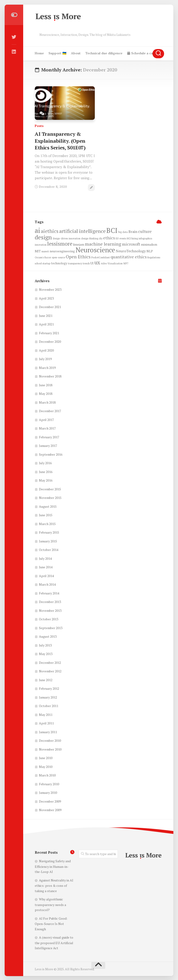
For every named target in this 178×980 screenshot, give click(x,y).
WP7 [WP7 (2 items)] (126, 263)
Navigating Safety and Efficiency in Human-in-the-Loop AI (53, 866)
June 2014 (46, 566)
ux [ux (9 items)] (97, 262)
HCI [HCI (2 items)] (129, 238)
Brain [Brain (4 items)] (133, 231)
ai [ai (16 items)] (37, 230)
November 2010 (50, 749)
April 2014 (46, 575)
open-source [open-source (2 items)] (58, 257)
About (76, 53)
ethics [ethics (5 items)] (109, 237)
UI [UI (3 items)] (92, 263)
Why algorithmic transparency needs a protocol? (50, 904)
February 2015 (49, 532)
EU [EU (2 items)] (117, 238)
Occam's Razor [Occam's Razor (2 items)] (43, 257)
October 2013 (49, 618)
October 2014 (49, 549)
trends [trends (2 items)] (86, 263)
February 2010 (49, 783)
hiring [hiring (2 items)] (135, 238)
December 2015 (50, 488)
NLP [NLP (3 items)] (150, 250)
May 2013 (46, 653)
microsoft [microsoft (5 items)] (131, 243)
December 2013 (50, 601)
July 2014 (45, 558)
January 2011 (48, 731)
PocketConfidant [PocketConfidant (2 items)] (101, 257)
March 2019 (47, 367)
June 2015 (46, 514)
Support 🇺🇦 (57, 53)
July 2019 (45, 358)
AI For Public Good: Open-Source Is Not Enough (51, 923)
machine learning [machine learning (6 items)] (103, 243)
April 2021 (46, 323)
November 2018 (50, 376)
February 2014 (49, 592)
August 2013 (48, 636)
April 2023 (46, 298)
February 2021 (49, 332)
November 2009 (50, 809)
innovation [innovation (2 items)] (41, 244)
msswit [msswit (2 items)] (45, 251)
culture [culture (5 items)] (145, 231)
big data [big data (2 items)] (123, 231)
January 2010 (48, 792)
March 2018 (47, 402)
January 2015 (48, 540)
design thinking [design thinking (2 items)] (90, 238)
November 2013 (50, 610)
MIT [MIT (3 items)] (38, 250)
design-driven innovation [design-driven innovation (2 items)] (67, 238)
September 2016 (51, 454)
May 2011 (46, 714)
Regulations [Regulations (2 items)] (154, 257)
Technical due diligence (104, 53)
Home (39, 53)
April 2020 (46, 350)
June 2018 (46, 384)
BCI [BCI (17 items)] (112, 230)
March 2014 (47, 584)
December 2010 (50, 740)
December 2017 (50, 410)
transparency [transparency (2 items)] (75, 263)
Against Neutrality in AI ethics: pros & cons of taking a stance (54, 885)
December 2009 (50, 801)
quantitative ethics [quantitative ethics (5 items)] (129, 256)
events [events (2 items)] (123, 238)
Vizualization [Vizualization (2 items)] (115, 263)
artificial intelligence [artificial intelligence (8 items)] (82, 230)
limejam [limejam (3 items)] (79, 244)
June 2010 (46, 757)
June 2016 (46, 471)
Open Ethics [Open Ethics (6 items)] (78, 256)
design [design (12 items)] (43, 236)
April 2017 (46, 419)
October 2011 (49, 705)
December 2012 (50, 662)
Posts (39, 126)
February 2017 (49, 436)
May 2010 (46, 766)
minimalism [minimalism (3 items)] (149, 244)
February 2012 (49, 688)
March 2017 (47, 428)
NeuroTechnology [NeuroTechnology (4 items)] (131, 250)
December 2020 (50, 341)
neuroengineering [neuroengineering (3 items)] (62, 250)
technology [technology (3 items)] (59, 263)
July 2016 (45, 462)
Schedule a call (141, 53)
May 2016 (46, 480)
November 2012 (50, 670)
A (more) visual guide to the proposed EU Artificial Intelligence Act (54, 942)
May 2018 (46, 393)
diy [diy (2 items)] (101, 238)
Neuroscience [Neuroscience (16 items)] (95, 249)
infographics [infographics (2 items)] (145, 238)
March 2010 (47, 774)
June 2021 (46, 315)
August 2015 (48, 506)
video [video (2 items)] (104, 263)
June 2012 (46, 679)
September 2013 (51, 627)
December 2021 (50, 306)
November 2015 (50, 497)
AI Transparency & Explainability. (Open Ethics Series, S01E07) (60, 140)
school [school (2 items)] (38, 263)
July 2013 (45, 645)
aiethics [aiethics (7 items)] (50, 230)
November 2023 (50, 289)
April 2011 (46, 722)
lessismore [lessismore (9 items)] (60, 243)
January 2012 (48, 697)
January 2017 (48, 445)
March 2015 (47, 523)
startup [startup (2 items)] (46, 263)
